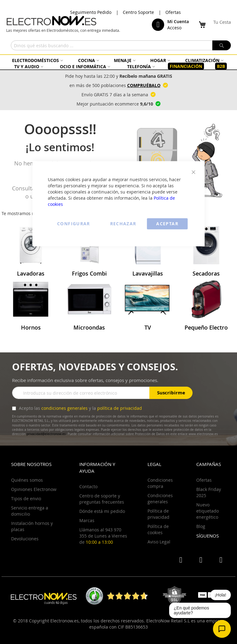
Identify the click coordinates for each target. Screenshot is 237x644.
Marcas (87, 520)
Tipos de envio (26, 499)
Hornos (31, 327)
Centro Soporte (138, 12)
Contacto (88, 486)
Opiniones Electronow (34, 489)
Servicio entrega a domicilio (30, 511)
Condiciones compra (160, 483)
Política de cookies (158, 529)
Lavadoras (31, 273)
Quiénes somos (27, 480)
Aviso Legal (159, 542)
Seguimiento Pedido (91, 12)
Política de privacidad (158, 514)
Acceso (174, 28)
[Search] (222, 45)
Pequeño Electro (206, 327)
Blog (201, 526)
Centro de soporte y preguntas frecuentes (102, 499)
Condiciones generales (160, 499)
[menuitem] (37, 60)
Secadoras (206, 273)
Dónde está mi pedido (102, 511)
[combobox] (121, 45)
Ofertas (173, 12)
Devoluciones (25, 539)
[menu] (118, 63)
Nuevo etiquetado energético (208, 511)
